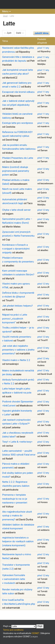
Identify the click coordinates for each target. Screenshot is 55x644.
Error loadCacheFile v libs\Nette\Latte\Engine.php (19, 602)
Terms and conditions (13, 630)
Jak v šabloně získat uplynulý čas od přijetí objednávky (18, 103)
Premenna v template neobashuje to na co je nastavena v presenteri (15, 499)
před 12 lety (43, 169)
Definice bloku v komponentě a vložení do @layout (18, 295)
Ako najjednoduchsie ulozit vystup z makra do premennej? (17, 516)
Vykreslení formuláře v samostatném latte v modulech (14, 579)
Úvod (5, 16)
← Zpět (8, 33)
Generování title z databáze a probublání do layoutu (18, 59)
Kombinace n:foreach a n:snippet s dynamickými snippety (16, 249)
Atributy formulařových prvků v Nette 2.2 (18, 382)
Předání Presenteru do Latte (18, 158)
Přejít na (23, 626)
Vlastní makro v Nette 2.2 (16, 360)
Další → (20, 33)
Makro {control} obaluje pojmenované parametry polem (16, 171)
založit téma (42, 33)
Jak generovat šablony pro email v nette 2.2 (17, 85)
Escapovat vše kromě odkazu (18, 92)
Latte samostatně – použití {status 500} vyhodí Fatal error (19, 453)
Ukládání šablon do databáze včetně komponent (18, 527)
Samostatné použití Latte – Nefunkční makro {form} (17, 221)
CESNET (35, 633)
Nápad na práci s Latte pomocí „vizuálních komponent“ (15, 319)
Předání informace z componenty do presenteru (18, 260)
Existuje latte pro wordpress (18, 123)
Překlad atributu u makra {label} (16, 182)
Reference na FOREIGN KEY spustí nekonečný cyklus (17, 134)
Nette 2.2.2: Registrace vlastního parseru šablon (16, 484)
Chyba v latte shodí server (16, 210)
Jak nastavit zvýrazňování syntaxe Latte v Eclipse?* (16, 422)
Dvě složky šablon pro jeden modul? (18, 475)
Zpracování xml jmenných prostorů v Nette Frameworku (18, 234)
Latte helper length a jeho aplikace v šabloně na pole (17, 391)
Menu (5, 11)
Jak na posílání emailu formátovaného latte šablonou (19, 147)
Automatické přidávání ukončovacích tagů (15, 201)
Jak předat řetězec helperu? (17, 306)
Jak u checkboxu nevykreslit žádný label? (18, 435)
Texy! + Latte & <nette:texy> (17, 442)
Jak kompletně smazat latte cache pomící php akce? (18, 72)
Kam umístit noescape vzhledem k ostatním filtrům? (18, 273)
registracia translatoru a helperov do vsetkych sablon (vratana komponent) (18, 541)
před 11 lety (43, 48)
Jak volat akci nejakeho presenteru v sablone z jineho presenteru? (18, 350)
